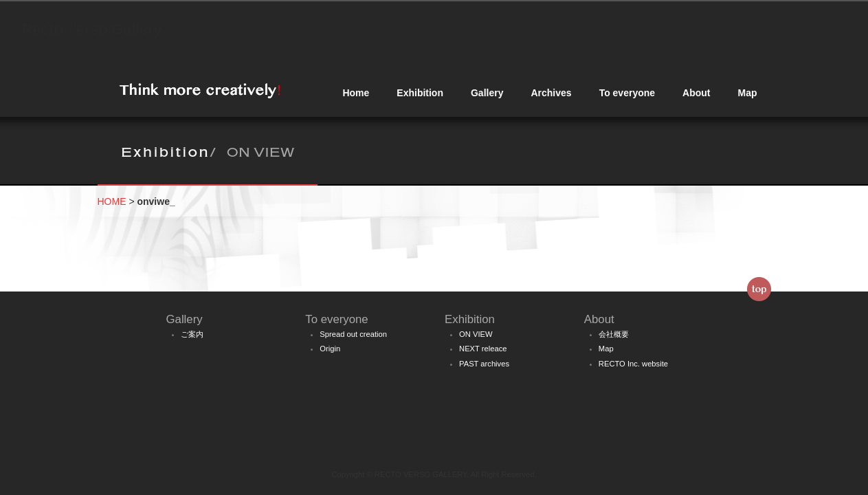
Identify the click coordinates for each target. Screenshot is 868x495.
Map (748, 93)
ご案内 (192, 334)
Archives (551, 93)
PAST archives (484, 364)
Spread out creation (353, 334)
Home (356, 93)
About (696, 93)
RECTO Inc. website (633, 364)
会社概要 (614, 334)
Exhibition (420, 93)
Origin (330, 349)
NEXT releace (483, 349)
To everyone (627, 93)
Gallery (487, 93)
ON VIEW (476, 334)
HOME (112, 201)
